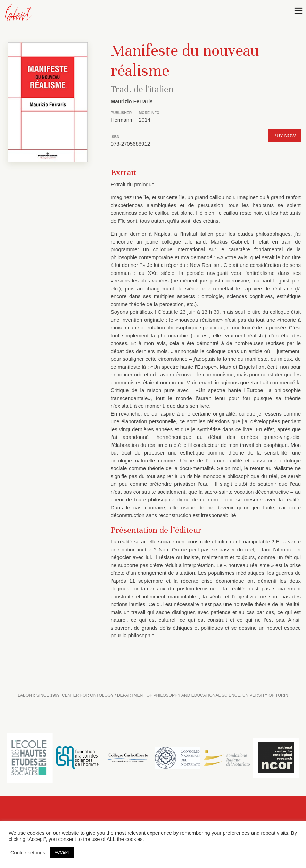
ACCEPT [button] (62, 852)
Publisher (121, 113)
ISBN (115, 137)
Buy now (284, 136)
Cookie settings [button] (28, 853)
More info (149, 113)
